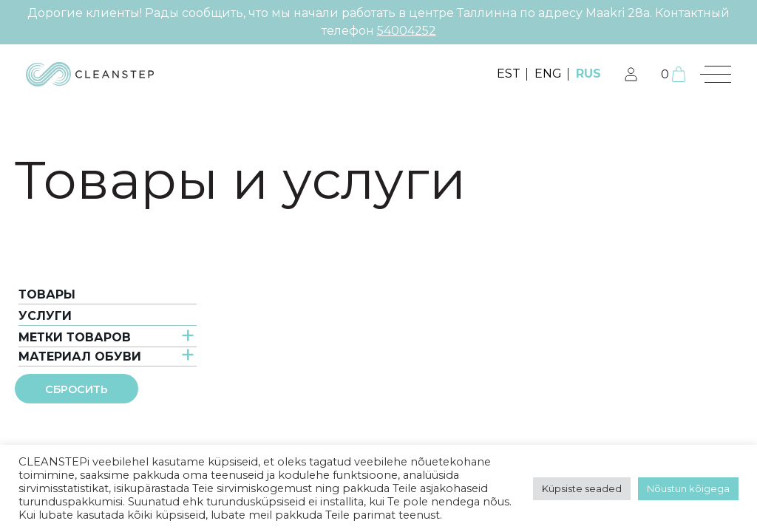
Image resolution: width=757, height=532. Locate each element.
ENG (548, 74)
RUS (588, 74)
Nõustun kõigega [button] (688, 488)
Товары (47, 294)
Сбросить (77, 389)
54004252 (407, 31)
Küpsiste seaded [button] (582, 488)
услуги (45, 316)
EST (509, 74)
